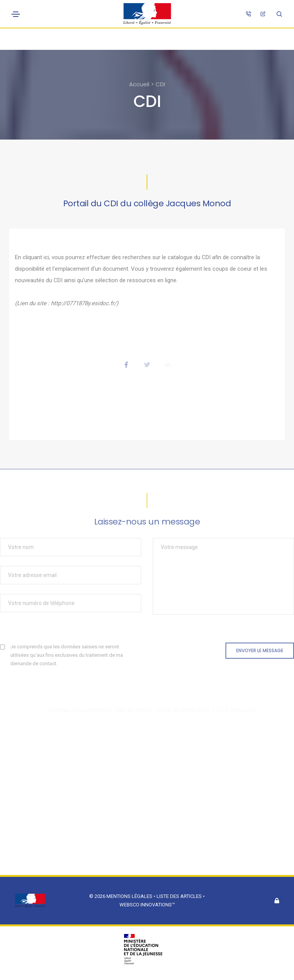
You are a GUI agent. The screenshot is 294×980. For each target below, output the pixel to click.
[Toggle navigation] (16, 14)
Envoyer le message (260, 650)
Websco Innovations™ (147, 905)
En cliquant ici (32, 257)
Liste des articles (180, 896)
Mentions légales (129, 896)
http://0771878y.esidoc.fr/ (84, 303)
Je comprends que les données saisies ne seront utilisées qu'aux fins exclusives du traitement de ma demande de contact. (67, 655)
